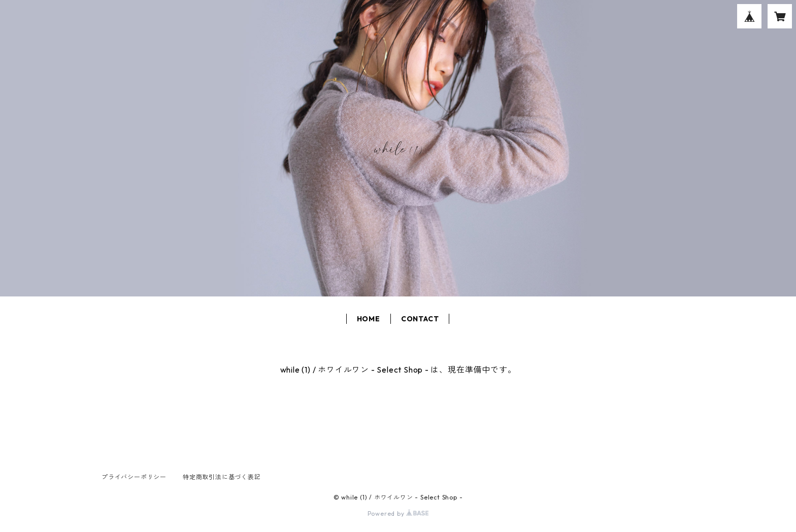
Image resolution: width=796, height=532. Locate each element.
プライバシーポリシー (134, 477)
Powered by (398, 513)
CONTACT (420, 319)
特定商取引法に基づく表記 (222, 477)
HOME (369, 319)
